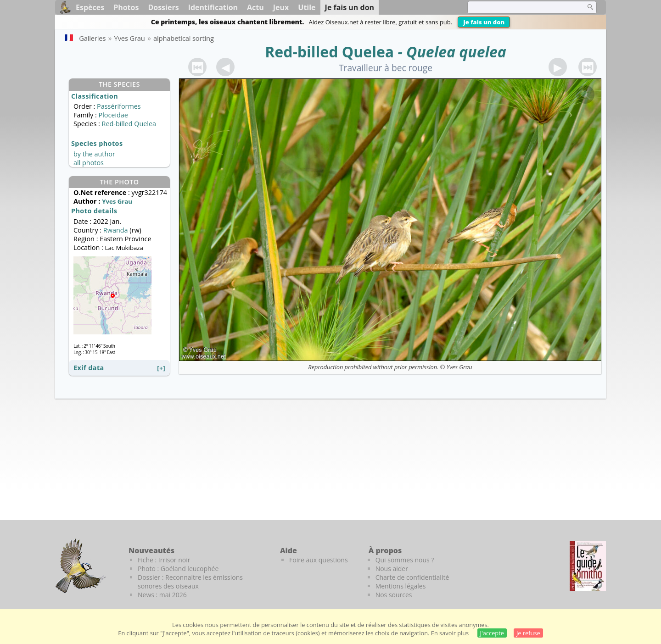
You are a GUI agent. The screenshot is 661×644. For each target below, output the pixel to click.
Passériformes (119, 106)
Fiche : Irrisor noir (164, 560)
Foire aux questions (319, 560)
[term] (521, 7)
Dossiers (163, 7)
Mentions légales (401, 586)
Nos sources (394, 595)
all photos (89, 163)
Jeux (281, 7)
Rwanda (116, 230)
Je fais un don (484, 22)
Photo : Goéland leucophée (178, 569)
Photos (126, 7)
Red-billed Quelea (329, 52)
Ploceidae (113, 115)
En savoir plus (450, 633)
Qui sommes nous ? (405, 560)
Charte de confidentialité (412, 577)
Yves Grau (459, 367)
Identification (213, 7)
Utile (307, 7)
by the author (94, 154)
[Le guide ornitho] (588, 566)
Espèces (90, 7)
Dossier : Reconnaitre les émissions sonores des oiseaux (190, 582)
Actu (255, 7)
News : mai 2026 (162, 595)
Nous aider (392, 569)
